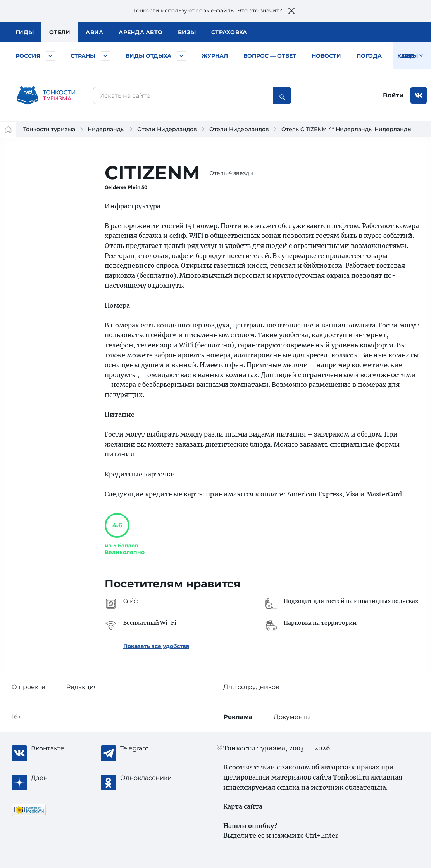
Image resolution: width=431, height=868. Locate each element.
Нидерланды (106, 129)
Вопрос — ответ (270, 56)
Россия (28, 56)
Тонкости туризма (49, 129)
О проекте (28, 687)
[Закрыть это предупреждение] (291, 11)
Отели (60, 32)
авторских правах (350, 767)
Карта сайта (243, 806)
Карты (408, 56)
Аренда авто (141, 32)
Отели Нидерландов (167, 129)
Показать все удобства (156, 646)
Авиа (94, 32)
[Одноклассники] (151, 778)
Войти (393, 95)
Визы (187, 32)
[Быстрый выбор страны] (105, 56)
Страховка (229, 32)
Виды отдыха (148, 56)
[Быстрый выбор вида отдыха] (181, 56)
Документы (292, 717)
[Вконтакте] (62, 748)
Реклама (238, 717)
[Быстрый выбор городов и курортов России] (50, 56)
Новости (326, 56)
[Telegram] (151, 748)
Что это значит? (260, 10)
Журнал (215, 56)
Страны (83, 56)
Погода (369, 56)
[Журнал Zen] (62, 778)
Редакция (82, 687)
